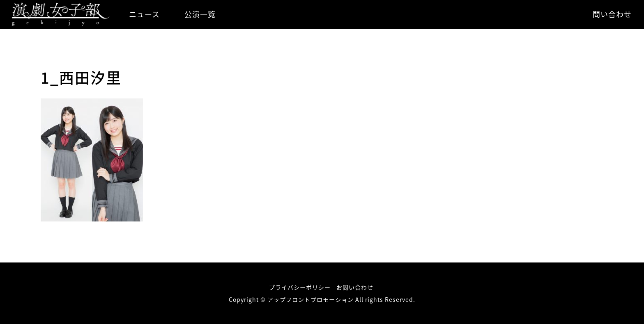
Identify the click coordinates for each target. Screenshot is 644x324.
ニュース (144, 14)
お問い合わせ (355, 287)
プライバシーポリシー (300, 287)
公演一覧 (200, 14)
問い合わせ (612, 14)
